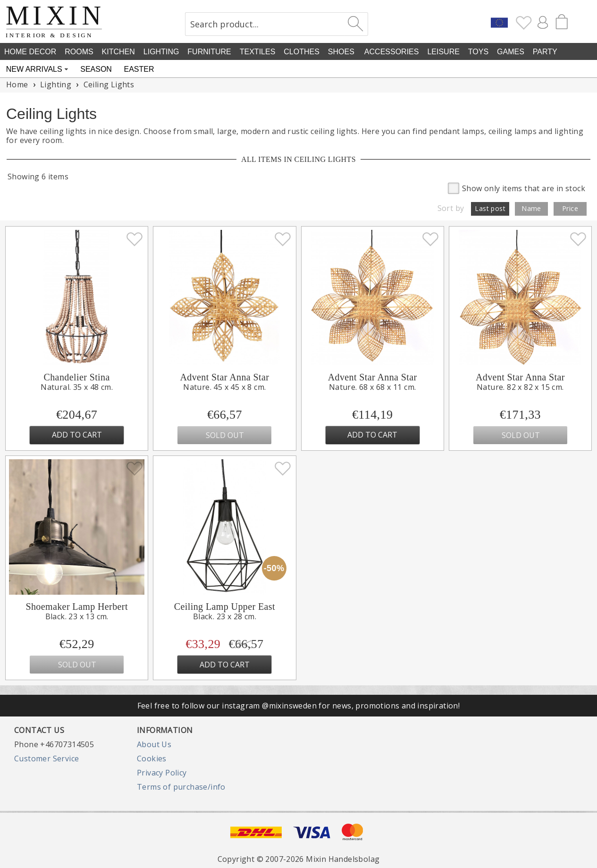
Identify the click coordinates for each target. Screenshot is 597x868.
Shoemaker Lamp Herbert (77, 607)
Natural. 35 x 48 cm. (77, 387)
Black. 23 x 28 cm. (225, 616)
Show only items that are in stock (517, 188)
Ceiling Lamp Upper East (225, 607)
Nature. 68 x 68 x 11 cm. (373, 387)
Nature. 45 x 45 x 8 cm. (224, 387)
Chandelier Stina (76, 377)
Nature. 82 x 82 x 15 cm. (520, 387)
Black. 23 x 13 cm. (77, 616)
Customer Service (46, 758)
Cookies (152, 758)
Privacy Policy (162, 773)
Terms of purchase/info (181, 787)
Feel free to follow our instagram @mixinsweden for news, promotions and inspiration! (299, 706)
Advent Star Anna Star (224, 377)
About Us (154, 744)
